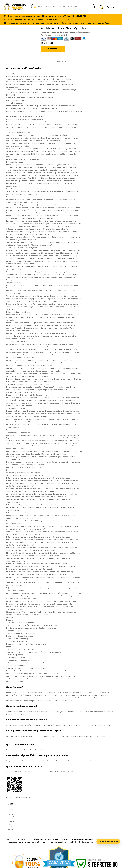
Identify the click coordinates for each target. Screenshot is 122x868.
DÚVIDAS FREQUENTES (75, 16)
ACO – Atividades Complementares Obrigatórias (86, 23)
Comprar (53, 49)
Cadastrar (115, 8)
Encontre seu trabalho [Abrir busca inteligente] (108, 841)
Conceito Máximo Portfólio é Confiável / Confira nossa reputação (37, 19)
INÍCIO (8, 16)
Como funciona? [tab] (15, 687)
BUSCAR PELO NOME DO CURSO (27, 16)
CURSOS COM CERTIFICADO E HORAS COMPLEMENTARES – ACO (32, 23)
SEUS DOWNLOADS (52, 16)
